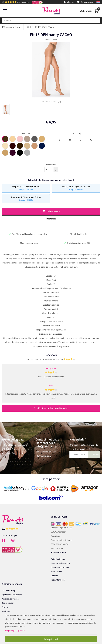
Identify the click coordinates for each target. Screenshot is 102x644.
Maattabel (51, 219)
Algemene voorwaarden (12, 595)
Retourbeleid (56, 572)
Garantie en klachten (60, 567)
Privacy (5, 607)
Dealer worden (8, 603)
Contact (54, 576)
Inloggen (69, 2)
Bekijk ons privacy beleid (15, 631)
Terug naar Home (11, 27)
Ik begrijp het (51, 639)
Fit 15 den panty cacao (43, 27)
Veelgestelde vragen (10, 599)
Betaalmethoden (58, 559)
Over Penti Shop (8, 591)
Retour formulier (58, 580)
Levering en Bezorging (61, 563)
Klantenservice (85, 2)
